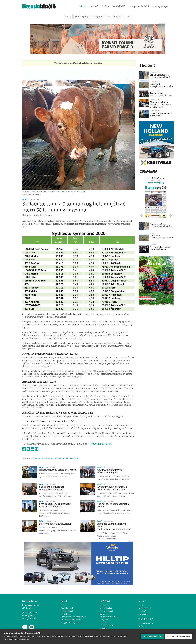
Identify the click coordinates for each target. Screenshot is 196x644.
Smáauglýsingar (160, 6)
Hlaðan (141, 605)
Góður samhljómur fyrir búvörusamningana (110, 471)
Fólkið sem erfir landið (109, 617)
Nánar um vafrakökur (21, 639)
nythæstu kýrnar (62, 458)
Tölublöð (142, 611)
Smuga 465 (74, 458)
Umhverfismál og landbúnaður (73, 617)
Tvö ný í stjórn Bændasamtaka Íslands (113, 505)
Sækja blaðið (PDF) (156, 183)
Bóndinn (103, 614)
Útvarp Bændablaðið (139, 6)
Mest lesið (148, 65)
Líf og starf (104, 620)
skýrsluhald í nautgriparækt (42, 458)
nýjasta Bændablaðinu (101, 444)
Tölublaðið (148, 171)
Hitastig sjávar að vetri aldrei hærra (58, 470)
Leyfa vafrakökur (152, 636)
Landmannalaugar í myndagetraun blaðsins (161, 76)
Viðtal (128, 16)
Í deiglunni (98, 16)
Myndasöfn (143, 614)
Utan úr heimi (114, 16)
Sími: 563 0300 (30, 613)
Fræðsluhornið (67, 611)
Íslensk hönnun (106, 605)
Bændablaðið (119, 6)
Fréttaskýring (82, 16)
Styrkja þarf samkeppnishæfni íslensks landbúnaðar (55, 505)
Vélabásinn (104, 628)
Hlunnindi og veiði (107, 625)
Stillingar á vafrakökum (179, 636)
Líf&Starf (93, 6)
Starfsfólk (142, 626)
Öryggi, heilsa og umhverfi (72, 623)
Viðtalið (103, 623)
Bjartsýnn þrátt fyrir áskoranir (55, 524)
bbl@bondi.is (29, 616)
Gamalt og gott (67, 608)
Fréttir (82, 6)
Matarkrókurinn (106, 608)
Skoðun (105, 6)
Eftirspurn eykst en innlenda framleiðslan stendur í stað (112, 488)
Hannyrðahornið (106, 611)
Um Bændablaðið (146, 623)
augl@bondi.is (30, 619)
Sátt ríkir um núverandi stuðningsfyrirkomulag (52, 488)
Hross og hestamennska (71, 620)
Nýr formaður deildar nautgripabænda (160, 248)
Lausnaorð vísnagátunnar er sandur (161, 85)
